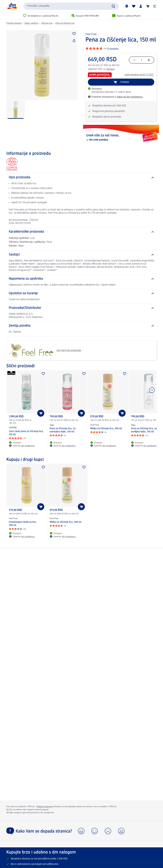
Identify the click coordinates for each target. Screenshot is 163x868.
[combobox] (71, 6)
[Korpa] (148, 6)
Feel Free (91, 34)
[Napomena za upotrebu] (81, 279)
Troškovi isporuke (44, 807)
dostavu (110, 69)
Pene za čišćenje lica (65, 23)
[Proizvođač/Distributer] (81, 308)
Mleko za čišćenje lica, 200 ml (106, 429)
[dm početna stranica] (12, 6)
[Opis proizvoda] (81, 178)
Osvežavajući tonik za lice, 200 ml (23, 524)
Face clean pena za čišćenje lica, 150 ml (26, 433)
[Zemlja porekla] (81, 326)
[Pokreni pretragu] (113, 6)
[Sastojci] (81, 255)
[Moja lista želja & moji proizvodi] (134, 6)
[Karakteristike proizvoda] (81, 232)
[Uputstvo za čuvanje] (81, 293)
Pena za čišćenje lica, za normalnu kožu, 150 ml (63, 430)
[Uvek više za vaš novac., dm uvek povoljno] (121, 138)
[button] (155, 6)
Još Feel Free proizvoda (45, 351)
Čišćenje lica (47, 23)
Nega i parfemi (31, 23)
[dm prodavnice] (127, 6)
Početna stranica (14, 23)
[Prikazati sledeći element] (152, 390)
